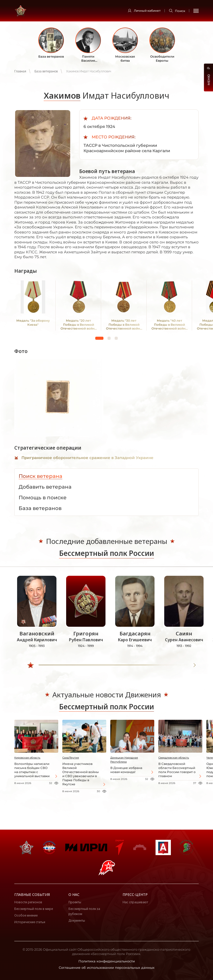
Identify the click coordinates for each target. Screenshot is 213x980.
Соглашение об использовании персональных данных (107, 968)
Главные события (32, 894)
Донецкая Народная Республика (124, 760)
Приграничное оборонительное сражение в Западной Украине (87, 458)
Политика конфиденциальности (107, 961)
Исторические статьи (30, 922)
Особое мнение (26, 915)
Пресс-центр (135, 894)
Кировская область (27, 758)
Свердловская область (174, 758)
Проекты (75, 902)
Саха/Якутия (71, 758)
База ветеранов (46, 71)
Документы (77, 920)
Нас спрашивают (135, 902)
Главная (20, 71)
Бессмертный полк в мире (34, 909)
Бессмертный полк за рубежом (84, 911)
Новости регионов (28, 902)
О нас (74, 894)
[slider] (31, 665)
